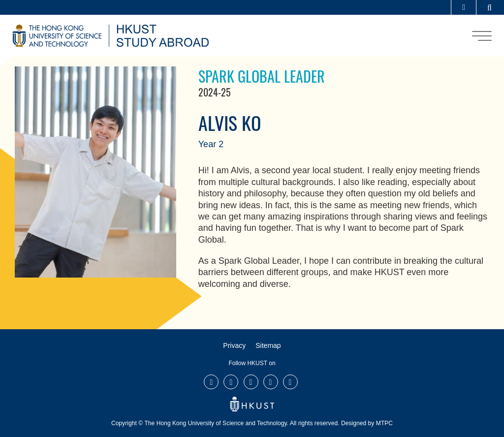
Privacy (234, 345)
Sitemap (268, 345)
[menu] (482, 36)
